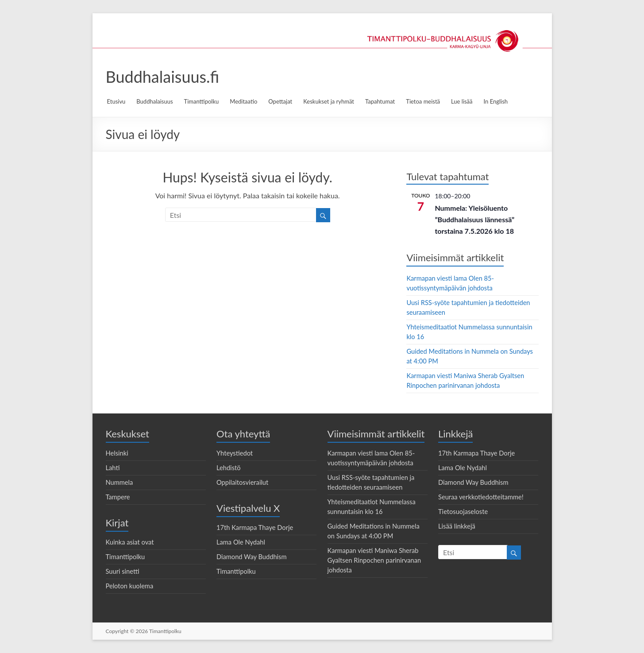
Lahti (113, 468)
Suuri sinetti (123, 571)
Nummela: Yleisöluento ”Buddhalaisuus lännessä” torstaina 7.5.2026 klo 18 (474, 219)
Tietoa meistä (423, 101)
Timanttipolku (202, 101)
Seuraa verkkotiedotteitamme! (481, 497)
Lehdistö (229, 468)
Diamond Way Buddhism (252, 557)
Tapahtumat (380, 101)
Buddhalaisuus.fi (163, 77)
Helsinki (117, 453)
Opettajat (280, 101)
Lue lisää (462, 101)
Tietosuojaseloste (463, 512)
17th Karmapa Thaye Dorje (255, 527)
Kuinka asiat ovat (130, 542)
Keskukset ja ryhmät (329, 101)
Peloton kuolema (130, 586)
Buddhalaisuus (154, 101)
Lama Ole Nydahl (241, 542)
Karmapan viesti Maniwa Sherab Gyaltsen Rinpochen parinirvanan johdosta (374, 560)
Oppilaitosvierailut (242, 482)
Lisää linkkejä (457, 526)
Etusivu (116, 101)
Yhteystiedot (235, 453)
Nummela (120, 482)
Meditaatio (243, 101)
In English (496, 101)
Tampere (118, 497)
